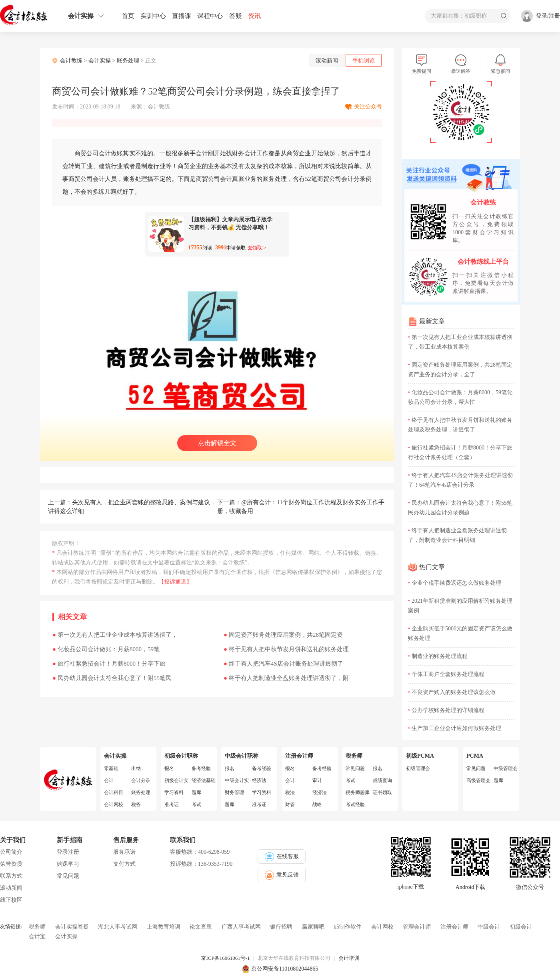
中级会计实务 (237, 780)
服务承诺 (124, 852)
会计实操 (86, 16)
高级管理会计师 (478, 780)
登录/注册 (548, 16)
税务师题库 (358, 792)
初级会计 (521, 927)
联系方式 (11, 876)
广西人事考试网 (241, 927)
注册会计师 (454, 927)
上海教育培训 (164, 927)
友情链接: (11, 926)
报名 (169, 768)
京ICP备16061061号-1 (225, 958)
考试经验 (355, 804)
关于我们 (13, 840)
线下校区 (11, 900)
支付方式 (124, 864)
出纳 (136, 768)
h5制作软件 (348, 927)
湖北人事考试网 (118, 927)
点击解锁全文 (217, 443)
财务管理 (234, 792)
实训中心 (153, 16)
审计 (317, 780)
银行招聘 (281, 927)
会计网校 (114, 804)
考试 (196, 804)
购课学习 (68, 864)
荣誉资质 (11, 864)
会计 (109, 780)
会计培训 (349, 958)
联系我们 (183, 840)
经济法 (259, 780)
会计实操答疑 (72, 927)
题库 (196, 792)
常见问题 (355, 768)
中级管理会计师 (506, 768)
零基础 (111, 768)
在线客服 (282, 857)
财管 (290, 804)
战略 (317, 804)
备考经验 (201, 768)
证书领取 (382, 792)
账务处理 (128, 61)
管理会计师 (417, 927)
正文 (151, 61)
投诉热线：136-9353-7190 (201, 864)
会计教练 (71, 61)
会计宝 (37, 936)
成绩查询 (382, 780)
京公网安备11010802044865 (285, 969)
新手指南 (70, 840)
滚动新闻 (327, 61)
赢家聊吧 (313, 927)
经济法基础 (204, 780)
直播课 (182, 16)
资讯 (254, 16)
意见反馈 (282, 875)
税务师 (37, 927)
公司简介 (11, 852)
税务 (136, 804)
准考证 (172, 804)
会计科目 (114, 792)
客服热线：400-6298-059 (200, 852)
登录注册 (68, 852)
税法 (290, 792)
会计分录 (141, 780)
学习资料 (174, 792)
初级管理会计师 (418, 768)
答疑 (236, 16)
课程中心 (210, 16)
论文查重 (201, 927)
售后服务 (126, 840)
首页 (128, 16)
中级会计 (489, 927)
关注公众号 (368, 107)
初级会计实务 (176, 780)
